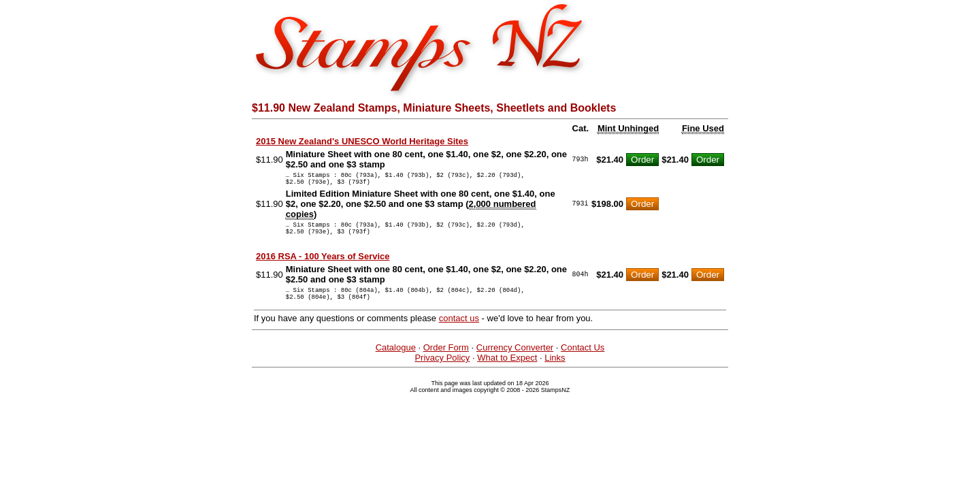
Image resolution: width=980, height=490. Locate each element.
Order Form (446, 360)
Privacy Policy (442, 370)
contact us (459, 330)
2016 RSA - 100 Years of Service (323, 264)
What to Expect (507, 370)
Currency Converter (515, 360)
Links (555, 370)
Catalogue (396, 360)
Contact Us (583, 360)
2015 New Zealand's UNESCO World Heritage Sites (362, 141)
